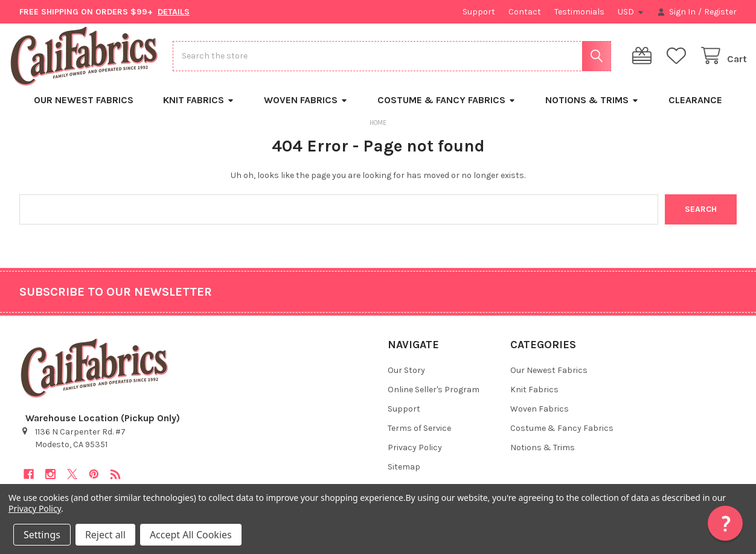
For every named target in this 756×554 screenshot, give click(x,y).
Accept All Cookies (191, 535)
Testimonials (579, 12)
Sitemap (404, 475)
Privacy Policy (415, 456)
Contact (525, 12)
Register (720, 12)
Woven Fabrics (306, 108)
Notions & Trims (592, 108)
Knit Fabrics (199, 108)
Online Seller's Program (434, 398)
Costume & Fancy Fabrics (447, 108)
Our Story (406, 379)
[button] (725, 523)
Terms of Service (419, 437)
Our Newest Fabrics (84, 108)
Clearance (695, 108)
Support (479, 12)
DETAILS (174, 12)
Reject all (105, 535)
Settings (42, 535)
